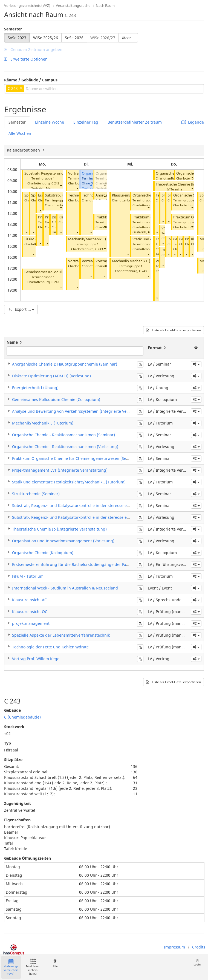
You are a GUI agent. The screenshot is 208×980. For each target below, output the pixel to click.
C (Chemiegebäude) (22, 717)
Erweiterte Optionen (26, 59)
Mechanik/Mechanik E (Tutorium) (96, 239)
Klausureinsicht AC (127, 195)
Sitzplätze (13, 760)
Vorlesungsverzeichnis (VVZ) (27, 5)
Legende (193, 122)
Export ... (21, 309)
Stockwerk (14, 727)
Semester (13, 29)
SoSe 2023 (17, 38)
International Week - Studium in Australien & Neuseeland (65, 588)
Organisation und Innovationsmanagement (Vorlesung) (63, 541)
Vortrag (88, 261)
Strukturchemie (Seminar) (36, 494)
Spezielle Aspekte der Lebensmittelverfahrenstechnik (61, 635)
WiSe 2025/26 (46, 38)
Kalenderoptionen (24, 150)
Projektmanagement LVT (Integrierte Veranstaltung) (60, 470)
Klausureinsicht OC (30, 612)
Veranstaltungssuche (73, 5)
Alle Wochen (20, 133)
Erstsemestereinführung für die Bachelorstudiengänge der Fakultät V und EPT (84, 564)
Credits (199, 947)
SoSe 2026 (74, 38)
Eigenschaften (17, 820)
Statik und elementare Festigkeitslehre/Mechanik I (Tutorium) (69, 482)
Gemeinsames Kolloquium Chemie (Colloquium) (56, 399)
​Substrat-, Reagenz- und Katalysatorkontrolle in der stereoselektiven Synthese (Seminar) (93, 505)
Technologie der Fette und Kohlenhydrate (50, 647)
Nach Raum (105, 5)
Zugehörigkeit (18, 803)
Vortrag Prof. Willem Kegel (36, 659)
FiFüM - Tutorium (28, 576)
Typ (8, 743)
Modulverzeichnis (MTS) (33, 967)
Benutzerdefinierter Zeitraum (135, 122)
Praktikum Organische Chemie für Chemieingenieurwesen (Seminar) (75, 458)
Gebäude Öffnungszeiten (28, 858)
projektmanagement (31, 623)
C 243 (55, 183)
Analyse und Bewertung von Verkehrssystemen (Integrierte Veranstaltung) (81, 411)
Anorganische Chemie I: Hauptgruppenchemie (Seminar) (65, 364)
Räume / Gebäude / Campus (31, 80)
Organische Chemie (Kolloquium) (43, 553)
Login (197, 963)
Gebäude (12, 710)
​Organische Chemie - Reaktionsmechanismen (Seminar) (63, 435)
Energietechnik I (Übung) (35, 388)
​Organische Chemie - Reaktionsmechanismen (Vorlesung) (65, 447)
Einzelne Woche (50, 122)
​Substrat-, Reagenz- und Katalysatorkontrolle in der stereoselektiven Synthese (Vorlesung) (95, 517)
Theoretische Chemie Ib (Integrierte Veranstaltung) (59, 529)
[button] (61, 185)
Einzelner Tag (86, 122)
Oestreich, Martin (43, 188)
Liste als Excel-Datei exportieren (174, 330)
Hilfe (55, 963)
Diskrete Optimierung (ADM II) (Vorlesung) (51, 376)
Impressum (174, 947)
